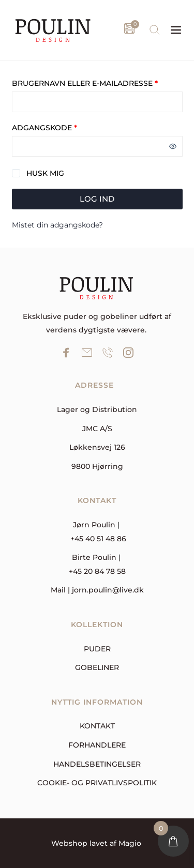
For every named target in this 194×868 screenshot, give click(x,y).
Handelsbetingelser (97, 764)
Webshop (69, 843)
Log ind (97, 199)
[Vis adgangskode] (173, 146)
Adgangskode (65, 128)
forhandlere (97, 745)
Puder (97, 649)
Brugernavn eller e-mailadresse (97, 83)
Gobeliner (97, 667)
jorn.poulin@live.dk (108, 590)
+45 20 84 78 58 (97, 571)
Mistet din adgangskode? (57, 225)
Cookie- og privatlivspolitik (97, 783)
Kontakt (97, 726)
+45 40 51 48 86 (98, 539)
